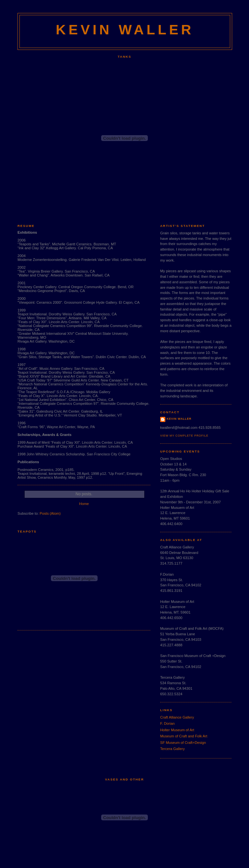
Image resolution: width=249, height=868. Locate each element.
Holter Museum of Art (177, 730)
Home (84, 504)
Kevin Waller (179, 419)
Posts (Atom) (50, 513)
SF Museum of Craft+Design (183, 743)
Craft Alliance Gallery (177, 717)
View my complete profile (184, 436)
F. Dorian (167, 723)
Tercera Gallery (172, 749)
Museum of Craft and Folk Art (184, 736)
